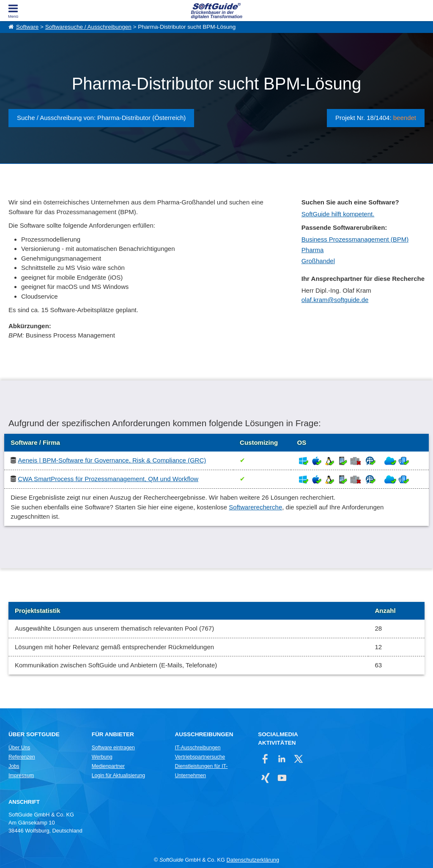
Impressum (21, 775)
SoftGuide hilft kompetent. (338, 214)
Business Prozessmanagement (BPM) (355, 239)
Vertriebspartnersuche (200, 757)
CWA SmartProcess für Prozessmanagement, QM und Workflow (108, 479)
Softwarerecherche (255, 507)
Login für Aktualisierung (118, 775)
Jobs (14, 766)
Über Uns (19, 748)
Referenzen (22, 757)
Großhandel (318, 261)
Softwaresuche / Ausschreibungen (88, 27)
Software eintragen (113, 748)
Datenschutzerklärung (253, 860)
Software (27, 27)
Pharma (313, 250)
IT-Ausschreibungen (198, 748)
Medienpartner (108, 766)
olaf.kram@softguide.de (335, 300)
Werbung (102, 757)
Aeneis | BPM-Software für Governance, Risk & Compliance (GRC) (112, 460)
